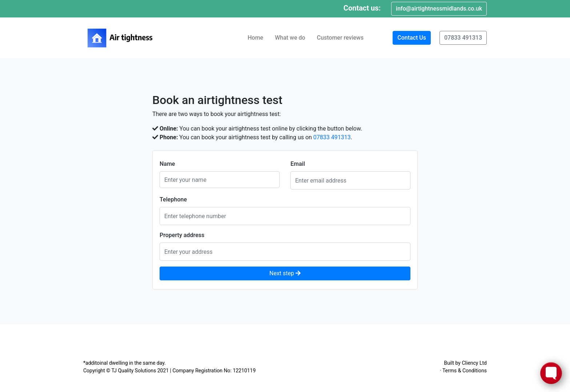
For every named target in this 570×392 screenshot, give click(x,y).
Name (167, 164)
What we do (290, 38)
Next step (285, 273)
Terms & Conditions (465, 371)
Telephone (173, 199)
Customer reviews (340, 38)
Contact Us (412, 38)
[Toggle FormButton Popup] (551, 373)
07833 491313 (463, 38)
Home (255, 38)
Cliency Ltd (474, 363)
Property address (182, 235)
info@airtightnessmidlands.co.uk (439, 9)
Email (298, 164)
